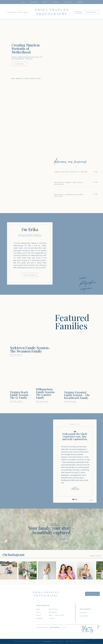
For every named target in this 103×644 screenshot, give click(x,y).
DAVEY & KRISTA (47, 641)
